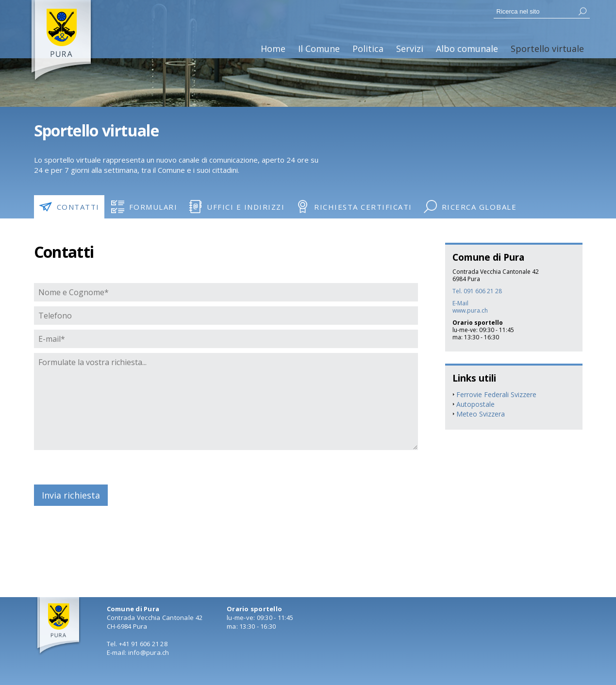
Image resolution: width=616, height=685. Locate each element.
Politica (368, 49)
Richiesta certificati (354, 207)
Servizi (410, 49)
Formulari (144, 207)
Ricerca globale (470, 207)
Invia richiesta (71, 495)
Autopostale (475, 404)
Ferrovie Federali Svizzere (496, 394)
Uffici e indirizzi (237, 207)
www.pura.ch (470, 310)
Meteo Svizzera (481, 414)
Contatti (69, 207)
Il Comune (319, 49)
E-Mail (460, 303)
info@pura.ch (149, 652)
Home (273, 49)
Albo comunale (467, 49)
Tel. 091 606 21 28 (477, 291)
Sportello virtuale (547, 49)
